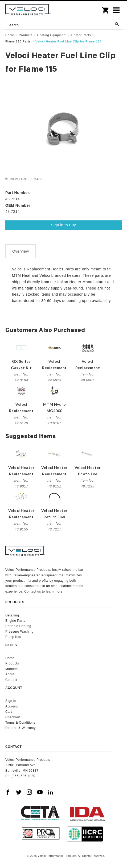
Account (12, 706)
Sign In (11, 701)
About (10, 674)
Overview (21, 251)
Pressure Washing (19, 632)
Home (10, 658)
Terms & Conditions (20, 723)
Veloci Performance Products (28, 11)
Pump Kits (13, 637)
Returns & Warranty (21, 728)
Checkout (13, 717)
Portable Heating (18, 626)
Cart (9, 712)
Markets (11, 669)
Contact (11, 680)
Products (12, 663)
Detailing (12, 615)
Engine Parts (15, 621)
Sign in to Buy (63, 225)
